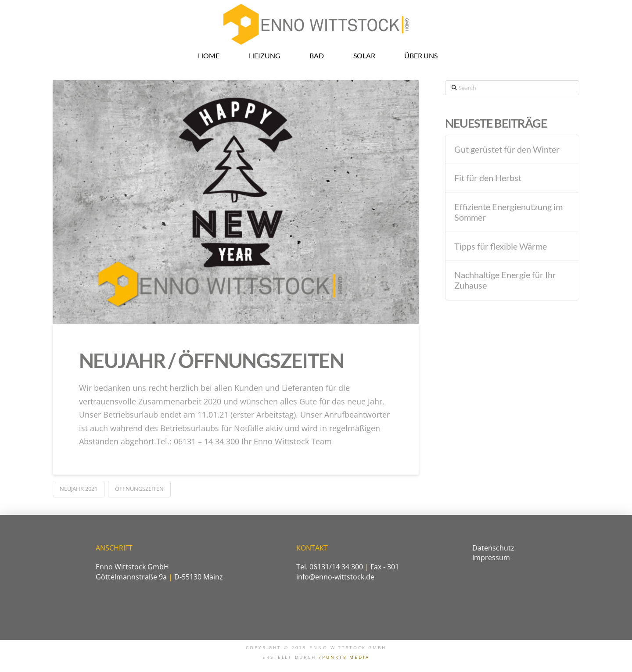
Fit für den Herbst (488, 178)
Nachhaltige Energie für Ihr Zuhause (505, 280)
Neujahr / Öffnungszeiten (211, 361)
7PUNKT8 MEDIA (344, 657)
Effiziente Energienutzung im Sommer (508, 212)
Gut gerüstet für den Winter (507, 149)
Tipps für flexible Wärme (501, 246)
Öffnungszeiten (139, 489)
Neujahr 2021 (79, 489)
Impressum (491, 558)
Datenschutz (493, 548)
